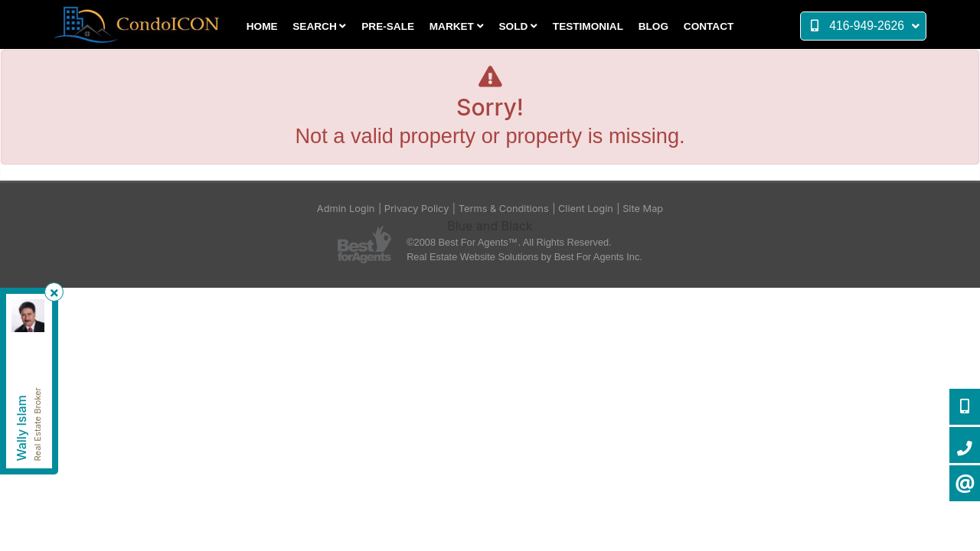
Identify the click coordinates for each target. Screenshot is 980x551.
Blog (653, 26)
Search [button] (319, 26)
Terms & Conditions (504, 209)
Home (262, 26)
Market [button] (457, 26)
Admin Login (346, 209)
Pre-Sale (388, 26)
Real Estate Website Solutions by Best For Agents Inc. (524, 257)
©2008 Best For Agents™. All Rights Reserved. (509, 242)
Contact (709, 26)
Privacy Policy (417, 209)
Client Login (586, 209)
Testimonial (588, 26)
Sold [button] (519, 26)
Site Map (643, 209)
